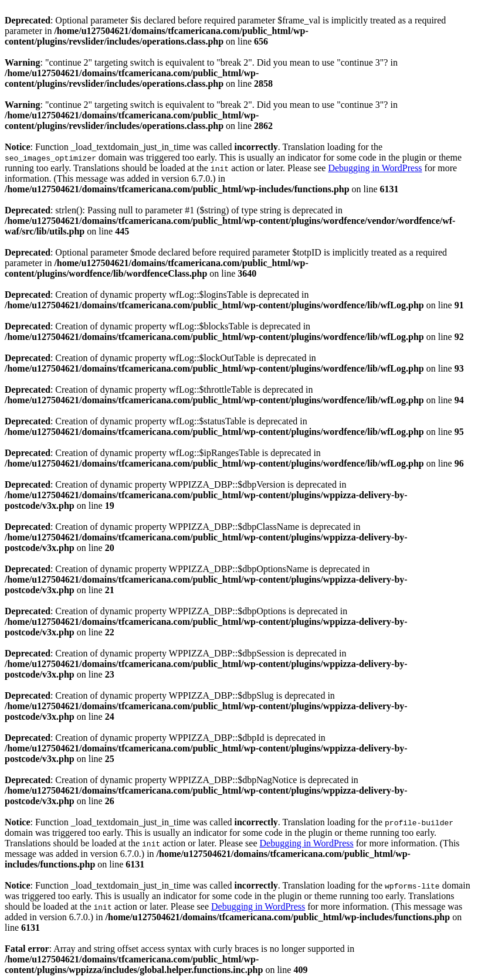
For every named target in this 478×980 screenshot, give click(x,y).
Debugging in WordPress (375, 168)
